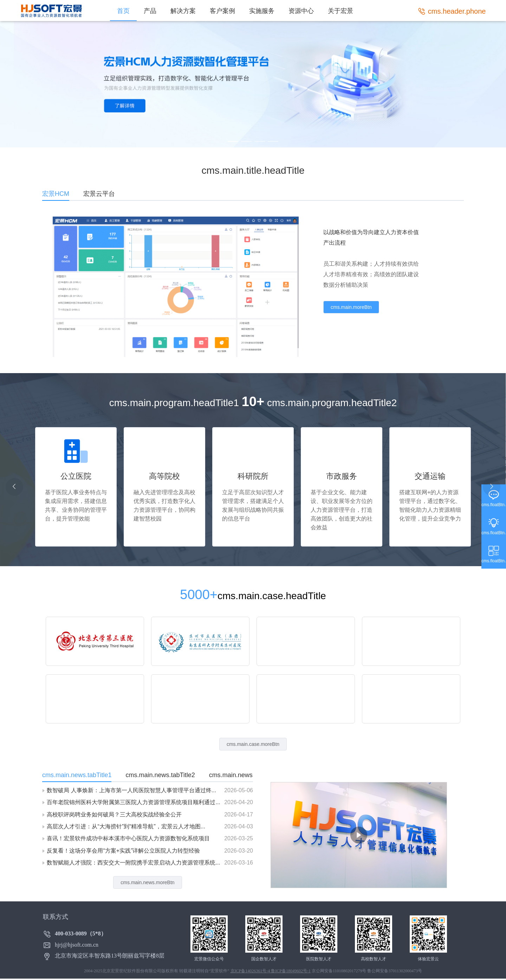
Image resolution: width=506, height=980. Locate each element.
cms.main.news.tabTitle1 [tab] (77, 775)
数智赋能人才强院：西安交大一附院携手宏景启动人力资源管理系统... (133, 863)
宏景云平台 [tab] (99, 194)
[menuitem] (123, 11)
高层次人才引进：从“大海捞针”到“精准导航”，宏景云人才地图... (126, 826)
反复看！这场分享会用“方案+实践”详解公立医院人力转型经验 (123, 851)
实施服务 (262, 11)
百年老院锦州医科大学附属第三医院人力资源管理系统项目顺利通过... (133, 802)
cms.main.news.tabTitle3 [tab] (244, 775)
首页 (123, 11)
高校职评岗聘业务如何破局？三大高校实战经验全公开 (114, 815)
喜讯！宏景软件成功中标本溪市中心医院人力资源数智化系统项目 (128, 838)
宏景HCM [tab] (56, 194)
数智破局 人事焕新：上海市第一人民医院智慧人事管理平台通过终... (131, 790)
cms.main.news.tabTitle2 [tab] (160, 775)
